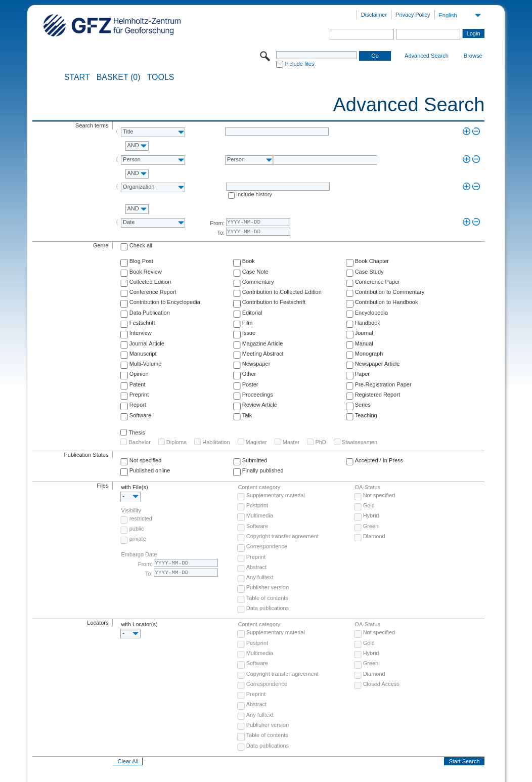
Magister (256, 442)
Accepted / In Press (379, 460)
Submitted (255, 460)
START (77, 77)
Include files (299, 64)
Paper (362, 374)
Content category (259, 487)
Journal (364, 333)
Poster (250, 384)
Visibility (131, 510)
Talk (247, 415)
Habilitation (216, 442)
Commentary (258, 282)
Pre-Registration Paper (383, 384)
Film (248, 323)
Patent (138, 384)
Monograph (369, 354)
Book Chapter (372, 261)
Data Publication (150, 313)
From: (217, 223)
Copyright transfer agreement (282, 536)
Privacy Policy (413, 15)
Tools (161, 77)
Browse (473, 56)
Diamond (374, 536)
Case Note (255, 272)
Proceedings (258, 395)
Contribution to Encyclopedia (165, 302)
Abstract (256, 567)
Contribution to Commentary (390, 292)
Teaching (366, 415)
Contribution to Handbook (387, 302)
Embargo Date (139, 554)
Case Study (369, 272)
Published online (150, 470)
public (137, 529)
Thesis (137, 432)
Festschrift (142, 323)
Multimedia (260, 515)
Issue (249, 333)
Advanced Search (427, 56)
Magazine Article (263, 343)
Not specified (146, 460)
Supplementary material (276, 495)
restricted (141, 518)
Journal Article (147, 343)
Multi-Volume (146, 364)
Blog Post (141, 261)
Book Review (146, 272)
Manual (364, 343)
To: (221, 233)
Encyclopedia (371, 313)
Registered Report (378, 395)
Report (138, 405)
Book (249, 261)
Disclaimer (374, 15)
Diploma (176, 442)
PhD (320, 442)
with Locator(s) (139, 624)
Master (291, 442)
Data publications (268, 608)
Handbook (368, 323)
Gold (369, 505)
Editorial (252, 313)
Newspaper (256, 364)
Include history (254, 194)
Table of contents (267, 598)
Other (249, 374)
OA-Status (367, 487)
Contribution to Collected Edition (282, 292)
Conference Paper (378, 282)
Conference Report (153, 292)
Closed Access (381, 684)
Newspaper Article (378, 364)
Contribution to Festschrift (274, 302)
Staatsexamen (360, 442)
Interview (141, 333)
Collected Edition (150, 282)
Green (371, 526)
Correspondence (267, 546)
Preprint (139, 395)
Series (363, 405)
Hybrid (371, 515)
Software (140, 415)
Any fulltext (260, 577)
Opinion (139, 374)
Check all (141, 245)
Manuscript (143, 354)
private (138, 539)
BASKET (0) (119, 77)
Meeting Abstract (263, 354)
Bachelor (139, 442)
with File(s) (134, 487)
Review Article (260, 405)
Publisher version (268, 587)
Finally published (263, 470)
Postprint (257, 505)
